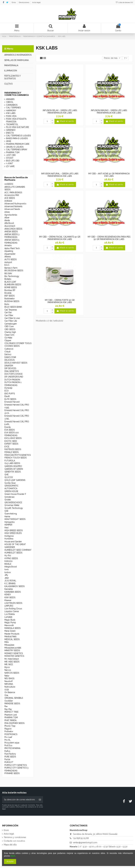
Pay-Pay (8, 709)
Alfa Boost (9, 223)
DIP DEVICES (10, 368)
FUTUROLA (10, 461)
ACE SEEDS (10, 198)
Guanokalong (11, 514)
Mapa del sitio (10, 845)
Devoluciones (24, 2)
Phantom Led (11, 715)
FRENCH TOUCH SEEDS (15, 458)
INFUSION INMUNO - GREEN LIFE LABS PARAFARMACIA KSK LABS (109, 112)
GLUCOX (9, 477)
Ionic (7, 569)
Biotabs (8, 279)
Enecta (7, 427)
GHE (6, 475)
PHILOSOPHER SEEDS (14, 723)
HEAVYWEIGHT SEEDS (15, 519)
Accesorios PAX (12, 195)
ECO (6, 391)
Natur (7, 676)
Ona (6, 695)
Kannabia (9, 589)
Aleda (7, 220)
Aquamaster (10, 254)
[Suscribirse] (40, 800)
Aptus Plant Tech (12, 248)
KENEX (8, 595)
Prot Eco (8, 745)
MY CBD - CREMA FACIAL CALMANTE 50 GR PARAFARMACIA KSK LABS (60, 238)
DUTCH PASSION (12, 380)
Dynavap (8, 388)
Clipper (8, 340)
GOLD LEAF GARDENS (15, 480)
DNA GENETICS (12, 371)
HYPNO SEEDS (11, 558)
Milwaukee (9, 645)
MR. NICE (9, 664)
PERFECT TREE (11, 712)
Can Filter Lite (11, 321)
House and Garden (13, 542)
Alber (7, 218)
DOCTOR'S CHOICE (13, 374)
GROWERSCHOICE (13, 502)
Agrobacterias (11, 215)
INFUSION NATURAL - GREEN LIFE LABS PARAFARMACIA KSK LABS (60, 175)
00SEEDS (9, 184)
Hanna (7, 516)
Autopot (8, 262)
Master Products (12, 634)
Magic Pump (10, 623)
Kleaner (8, 600)
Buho (7, 304)
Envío (14, 2)
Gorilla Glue (10, 483)
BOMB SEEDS (11, 287)
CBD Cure (9, 326)
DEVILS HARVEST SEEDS (16, 363)
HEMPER (8, 525)
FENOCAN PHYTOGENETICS (18, 455)
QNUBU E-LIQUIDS (15, 147)
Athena (8, 257)
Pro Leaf (8, 737)
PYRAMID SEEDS (12, 773)
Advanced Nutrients (13, 206)
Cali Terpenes (11, 310)
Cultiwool (9, 349)
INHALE (8, 564)
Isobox (8, 572)
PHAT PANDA (10, 720)
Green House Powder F (15, 494)
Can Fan (8, 312)
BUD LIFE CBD (13, 161)
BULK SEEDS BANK (13, 307)
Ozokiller (9, 701)
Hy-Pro (8, 556)
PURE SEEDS (10, 757)
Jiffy (6, 575)
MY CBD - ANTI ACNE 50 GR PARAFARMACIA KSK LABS (109, 175)
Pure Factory (10, 754)
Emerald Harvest (12, 402)
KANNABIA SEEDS (13, 592)
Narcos (8, 670)
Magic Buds (10, 620)
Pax (6, 706)
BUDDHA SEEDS (12, 301)
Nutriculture (10, 687)
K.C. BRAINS (10, 583)
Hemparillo (10, 522)
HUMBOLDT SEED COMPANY (18, 550)
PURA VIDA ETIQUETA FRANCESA (16, 120)
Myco (7, 667)
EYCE (7, 447)
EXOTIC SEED (11, 441)
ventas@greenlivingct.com (85, 842)
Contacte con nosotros (14, 841)
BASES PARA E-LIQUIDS (17, 138)
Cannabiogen (11, 324)
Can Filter (9, 315)
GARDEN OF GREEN (14, 469)
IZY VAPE (10, 166)
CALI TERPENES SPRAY (17, 150)
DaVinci (8, 354)
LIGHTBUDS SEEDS (13, 603)
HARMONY (11, 110)
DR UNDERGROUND (14, 377)
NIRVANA (9, 684)
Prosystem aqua (12, 743)
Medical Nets (10, 636)
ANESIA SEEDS (11, 232)
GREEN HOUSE (11, 491)
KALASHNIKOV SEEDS (14, 586)
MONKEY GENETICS (14, 653)
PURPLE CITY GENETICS (16, 765)
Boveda (8, 293)
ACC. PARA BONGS (13, 192)
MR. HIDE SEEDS (12, 662)
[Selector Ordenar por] (112, 58)
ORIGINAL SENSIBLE (14, 698)
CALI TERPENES (13, 108)
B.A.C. (7, 265)
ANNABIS (10, 99)
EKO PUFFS (10, 394)
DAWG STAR (10, 357)
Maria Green (10, 631)
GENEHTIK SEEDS (13, 472)
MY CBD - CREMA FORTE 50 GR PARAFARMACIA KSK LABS (60, 301)
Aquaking (9, 251)
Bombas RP (10, 290)
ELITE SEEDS (10, 399)
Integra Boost (11, 567)
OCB (7, 690)
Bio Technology (12, 276)
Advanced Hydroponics (15, 204)
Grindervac (9, 497)
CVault (7, 352)
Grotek (8, 500)
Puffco (7, 751)
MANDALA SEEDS (12, 628)
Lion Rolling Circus (13, 609)
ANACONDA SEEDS (13, 229)
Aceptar (10, 861)
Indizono (8, 561)
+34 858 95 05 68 (81, 838)
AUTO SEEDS (10, 259)
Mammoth (9, 625)
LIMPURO (9, 606)
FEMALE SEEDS (11, 452)
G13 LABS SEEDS (12, 463)
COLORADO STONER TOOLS (18, 343)
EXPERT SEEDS (11, 444)
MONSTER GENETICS (14, 656)
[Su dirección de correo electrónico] (20, 800)
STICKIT (10, 158)
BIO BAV (8, 273)
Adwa (7, 212)
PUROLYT (9, 762)
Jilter (7, 578)
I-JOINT (10, 164)
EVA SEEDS (10, 430)
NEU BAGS (9, 678)
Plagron (8, 729)
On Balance (10, 692)
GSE (6, 511)
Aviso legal (36, 2)
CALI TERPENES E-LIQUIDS (18, 136)
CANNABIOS (12, 105)
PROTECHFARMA (12, 748)
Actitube (8, 201)
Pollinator (9, 731)
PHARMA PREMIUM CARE (18, 144)
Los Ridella (10, 614)
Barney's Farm (11, 268)
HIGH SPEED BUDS (13, 533)
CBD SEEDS (10, 329)
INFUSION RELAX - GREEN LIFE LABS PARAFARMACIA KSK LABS (60, 112)
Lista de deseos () (124, 2)
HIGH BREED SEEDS (14, 530)
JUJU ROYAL (10, 581)
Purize (7, 759)
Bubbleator (10, 299)
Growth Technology (14, 508)
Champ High (10, 332)
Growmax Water (12, 505)
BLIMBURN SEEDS (13, 285)
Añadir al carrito (65, 121)
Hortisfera (9, 539)
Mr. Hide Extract (12, 659)
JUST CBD (11, 155)
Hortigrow (9, 536)
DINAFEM (9, 366)
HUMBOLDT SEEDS (13, 553)
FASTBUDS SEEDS (13, 449)
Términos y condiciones (15, 837)
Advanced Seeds (12, 209)
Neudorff (8, 681)
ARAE (9, 141)
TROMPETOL (12, 124)
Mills (7, 642)
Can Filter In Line (12, 318)
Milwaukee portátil (13, 648)
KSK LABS (11, 113)
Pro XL (7, 740)
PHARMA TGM (13, 152)
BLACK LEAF (10, 282)
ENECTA (10, 133)
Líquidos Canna (12, 611)
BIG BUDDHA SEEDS (14, 271)
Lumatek (8, 617)
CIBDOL (10, 102)
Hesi (6, 528)
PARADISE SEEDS (12, 703)
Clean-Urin (9, 335)
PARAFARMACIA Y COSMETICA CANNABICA (17, 94)
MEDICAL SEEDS (12, 639)
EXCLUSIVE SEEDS (13, 438)
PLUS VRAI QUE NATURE (18, 127)
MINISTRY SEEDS (12, 650)
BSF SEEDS (9, 296)
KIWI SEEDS (10, 597)
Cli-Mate (8, 338)
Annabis (8, 245)
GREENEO (11, 130)
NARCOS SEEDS (12, 673)
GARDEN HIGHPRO (13, 466)
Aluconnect (10, 226)
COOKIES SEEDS (12, 346)
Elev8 (7, 396)
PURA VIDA (11, 116)
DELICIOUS (9, 360)
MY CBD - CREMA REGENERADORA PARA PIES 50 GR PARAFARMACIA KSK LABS (109, 238)
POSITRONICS (11, 734)
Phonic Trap (10, 726)
